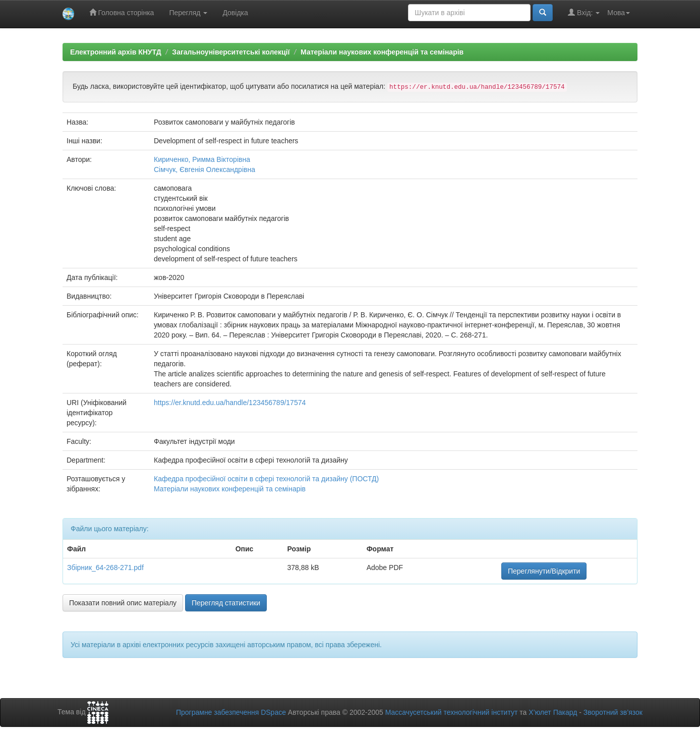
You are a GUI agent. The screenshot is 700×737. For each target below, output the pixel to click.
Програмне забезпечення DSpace (231, 712)
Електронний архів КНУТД (116, 52)
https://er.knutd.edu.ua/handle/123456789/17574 (230, 403)
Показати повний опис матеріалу (123, 603)
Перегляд (188, 13)
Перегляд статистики (226, 603)
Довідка (235, 13)
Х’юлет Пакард (553, 712)
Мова (619, 13)
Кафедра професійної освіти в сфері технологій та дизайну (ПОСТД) (266, 479)
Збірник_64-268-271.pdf (105, 568)
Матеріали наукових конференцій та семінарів (382, 52)
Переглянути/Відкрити (544, 571)
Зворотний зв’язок (613, 712)
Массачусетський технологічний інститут (452, 712)
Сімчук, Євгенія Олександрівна (205, 169)
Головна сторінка (122, 12)
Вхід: (584, 12)
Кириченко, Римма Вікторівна (202, 159)
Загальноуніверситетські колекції (231, 52)
